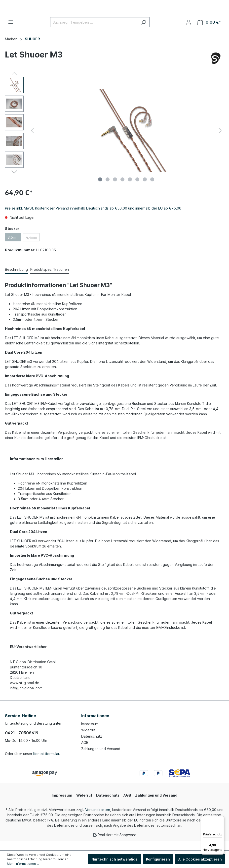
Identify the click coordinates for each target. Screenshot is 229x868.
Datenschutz (92, 745)
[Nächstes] (220, 139)
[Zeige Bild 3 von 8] (115, 188)
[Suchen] (144, 31)
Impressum (90, 733)
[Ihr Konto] (189, 31)
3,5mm (13, 246)
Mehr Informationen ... (23, 864)
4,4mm (31, 246)
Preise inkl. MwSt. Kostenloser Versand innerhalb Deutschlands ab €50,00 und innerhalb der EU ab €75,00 (93, 217)
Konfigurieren (158, 859)
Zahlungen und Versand (101, 758)
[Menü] (11, 31)
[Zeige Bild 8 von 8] (152, 188)
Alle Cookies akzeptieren (200, 859)
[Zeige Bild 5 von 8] (130, 188)
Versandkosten (98, 819)
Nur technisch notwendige (114, 859)
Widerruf (88, 739)
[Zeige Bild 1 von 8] (100, 188)
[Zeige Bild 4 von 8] (122, 188)
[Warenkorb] (209, 31)
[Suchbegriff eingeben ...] (94, 31)
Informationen (95, 725)
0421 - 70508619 (22, 742)
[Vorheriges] (32, 139)
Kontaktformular (46, 763)
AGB (85, 751)
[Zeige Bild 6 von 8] (137, 188)
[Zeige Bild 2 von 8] (108, 188)
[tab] (16, 279)
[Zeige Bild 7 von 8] (145, 188)
